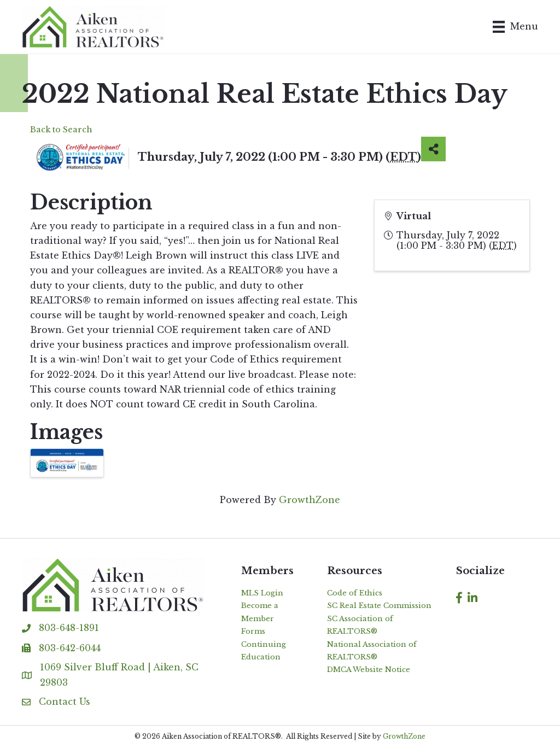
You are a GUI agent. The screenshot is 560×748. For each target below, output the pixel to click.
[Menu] (515, 27)
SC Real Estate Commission (379, 606)
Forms (253, 631)
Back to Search (61, 130)
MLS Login (262, 593)
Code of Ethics (355, 593)
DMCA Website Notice (369, 670)
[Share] (433, 149)
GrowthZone (310, 500)
